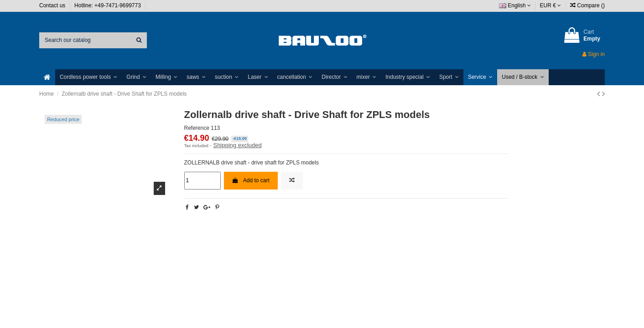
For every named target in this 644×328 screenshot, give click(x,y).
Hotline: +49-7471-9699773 (108, 5)
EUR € (551, 5)
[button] (88, 77)
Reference (197, 128)
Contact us (53, 5)
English (515, 5)
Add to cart (251, 180)
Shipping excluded (237, 145)
